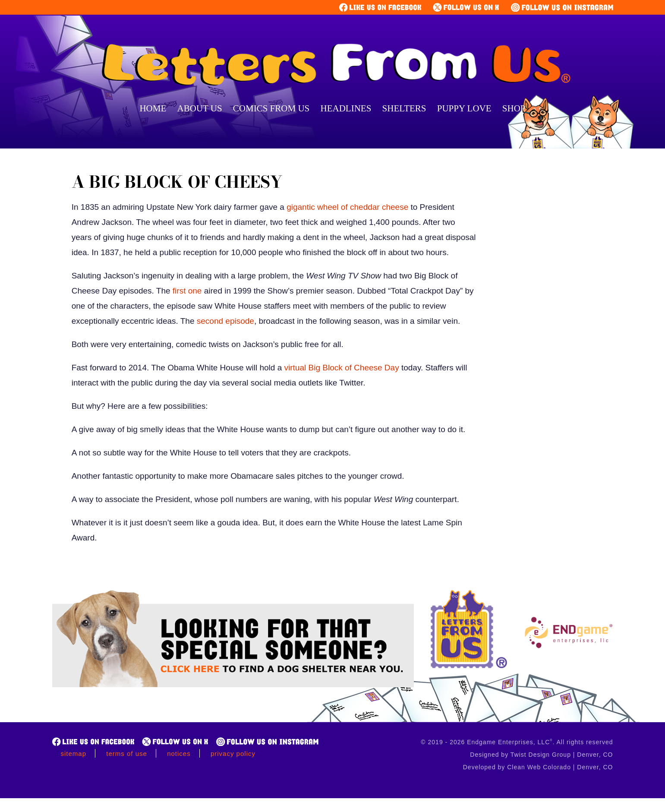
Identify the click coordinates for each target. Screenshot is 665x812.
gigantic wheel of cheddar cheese (346, 207)
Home (153, 108)
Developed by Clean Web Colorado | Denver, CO (538, 767)
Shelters (404, 108)
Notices (179, 754)
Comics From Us (271, 108)
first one (186, 291)
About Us (200, 108)
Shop (514, 108)
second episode (224, 321)
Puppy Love (464, 108)
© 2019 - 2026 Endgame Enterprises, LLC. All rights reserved (517, 742)
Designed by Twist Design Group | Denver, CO (541, 755)
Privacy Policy (233, 754)
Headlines (346, 108)
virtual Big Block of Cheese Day (342, 368)
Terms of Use (127, 754)
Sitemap (74, 754)
